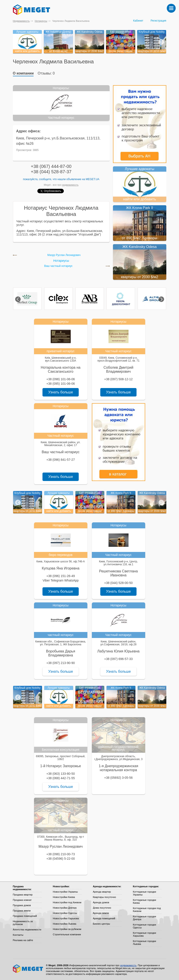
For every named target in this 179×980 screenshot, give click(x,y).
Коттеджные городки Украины (145, 893)
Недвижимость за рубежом (23, 923)
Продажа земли (22, 911)
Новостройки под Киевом (67, 902)
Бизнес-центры (102, 924)
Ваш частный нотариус (58, 266)
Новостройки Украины (65, 892)
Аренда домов (101, 902)
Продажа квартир (23, 895)
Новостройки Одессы (65, 913)
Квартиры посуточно (105, 897)
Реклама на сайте (23, 940)
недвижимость (70, 185)
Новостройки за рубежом (67, 929)
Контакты (18, 935)
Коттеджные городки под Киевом (147, 910)
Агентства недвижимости (27, 930)
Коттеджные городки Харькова (145, 934)
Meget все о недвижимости (28, 969)
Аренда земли (101, 913)
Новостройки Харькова (66, 918)
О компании (23, 73)
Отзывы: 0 (46, 73)
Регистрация (158, 21)
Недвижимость (21, 21)
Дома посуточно (102, 908)
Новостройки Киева (64, 897)
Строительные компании (67, 934)
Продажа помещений (25, 916)
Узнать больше (61, 392)
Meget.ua (92, 179)
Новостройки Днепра (65, 908)
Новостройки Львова (65, 924)
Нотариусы (41, 21)
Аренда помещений (104, 918)
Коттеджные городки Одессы (145, 926)
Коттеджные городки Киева (145, 901)
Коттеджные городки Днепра (145, 918)
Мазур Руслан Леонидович (64, 255)
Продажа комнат (22, 900)
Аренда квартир (102, 892)
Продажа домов (22, 905)
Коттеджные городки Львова (145, 943)
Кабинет (138, 21)
